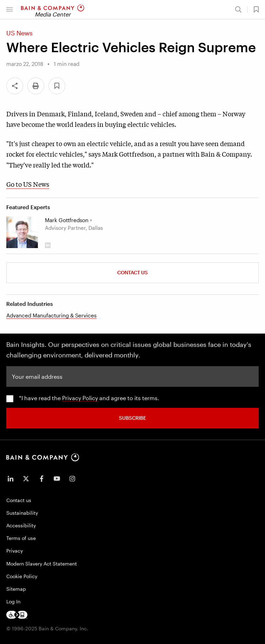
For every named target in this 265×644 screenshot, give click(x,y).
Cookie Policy (22, 576)
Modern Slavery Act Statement (42, 564)
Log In (13, 601)
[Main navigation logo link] (53, 9)
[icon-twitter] (26, 479)
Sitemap (16, 589)
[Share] (15, 86)
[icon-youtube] (57, 479)
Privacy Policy (80, 398)
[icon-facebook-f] (41, 479)
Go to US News (28, 184)
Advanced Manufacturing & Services (51, 315)
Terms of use (21, 538)
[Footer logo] (17, 615)
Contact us (19, 500)
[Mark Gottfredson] (22, 232)
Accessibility (21, 525)
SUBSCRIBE (132, 418)
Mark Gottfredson (67, 220)
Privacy (15, 551)
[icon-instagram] (72, 479)
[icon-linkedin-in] (11, 479)
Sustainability (22, 513)
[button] (9, 9)
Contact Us (132, 272)
